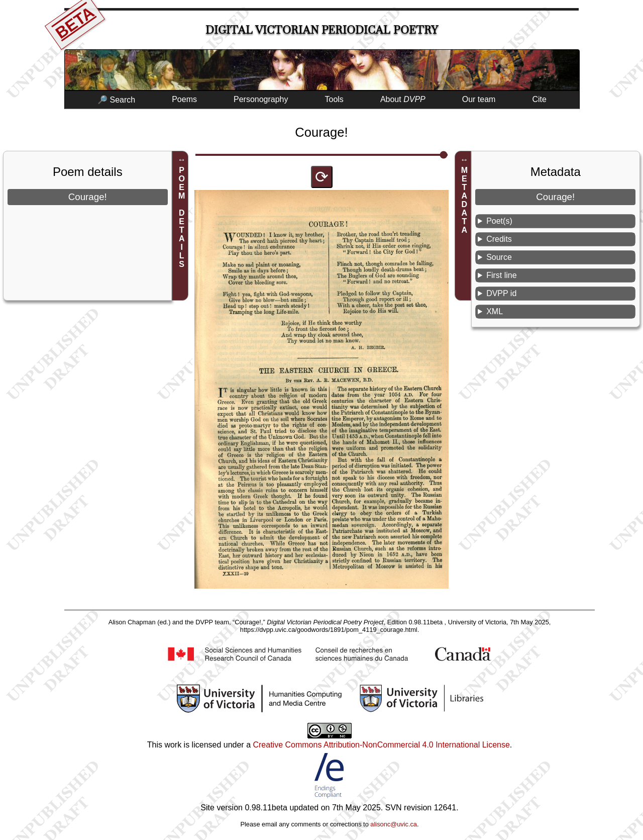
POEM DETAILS (182, 217)
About (403, 99)
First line (501, 275)
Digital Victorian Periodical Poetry (322, 30)
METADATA (464, 200)
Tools (334, 99)
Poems (184, 99)
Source (499, 257)
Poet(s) (499, 221)
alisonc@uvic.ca (394, 824)
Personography (261, 99)
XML (495, 311)
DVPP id (501, 293)
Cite (539, 99)
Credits (499, 239)
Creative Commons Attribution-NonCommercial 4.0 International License (381, 745)
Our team (479, 99)
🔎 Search (116, 100)
